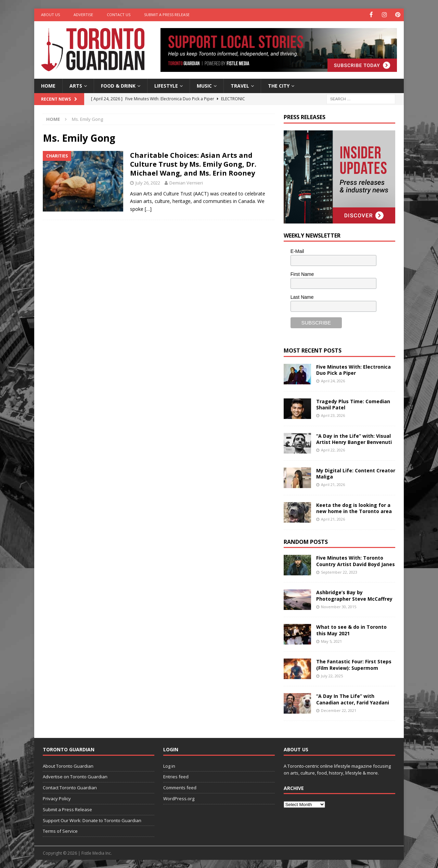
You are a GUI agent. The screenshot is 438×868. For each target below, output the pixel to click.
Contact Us (119, 15)
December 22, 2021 (339, 710)
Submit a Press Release (167, 15)
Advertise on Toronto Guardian (75, 776)
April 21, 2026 (333, 484)
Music (204, 85)
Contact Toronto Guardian (70, 787)
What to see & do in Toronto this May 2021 (351, 630)
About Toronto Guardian (68, 765)
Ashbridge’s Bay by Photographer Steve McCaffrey (354, 595)
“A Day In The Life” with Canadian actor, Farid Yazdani (353, 699)
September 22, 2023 (339, 571)
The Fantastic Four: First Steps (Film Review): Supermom (354, 664)
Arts (76, 85)
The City (279, 85)
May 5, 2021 (331, 641)
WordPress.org (179, 798)
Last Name (302, 296)
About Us (50, 15)
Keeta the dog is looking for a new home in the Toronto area (354, 507)
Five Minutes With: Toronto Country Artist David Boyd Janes (356, 560)
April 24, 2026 (333, 380)
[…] (148, 208)
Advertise (83, 15)
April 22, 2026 (333, 449)
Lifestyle (166, 85)
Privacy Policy (57, 798)
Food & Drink (118, 85)
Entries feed (176, 776)
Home (48, 85)
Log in (169, 765)
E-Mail (297, 251)
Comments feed (180, 787)
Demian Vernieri (186, 182)
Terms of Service (60, 831)
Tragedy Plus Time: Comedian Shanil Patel (353, 404)
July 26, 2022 (148, 182)
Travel (240, 85)
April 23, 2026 (333, 415)
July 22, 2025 (332, 675)
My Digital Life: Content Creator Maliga (356, 473)
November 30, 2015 (339, 606)
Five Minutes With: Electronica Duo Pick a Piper (353, 369)
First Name (302, 274)
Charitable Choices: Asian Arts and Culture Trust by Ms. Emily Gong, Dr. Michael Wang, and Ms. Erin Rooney (193, 164)
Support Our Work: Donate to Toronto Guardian (92, 820)
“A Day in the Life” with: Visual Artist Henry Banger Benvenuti (354, 438)
